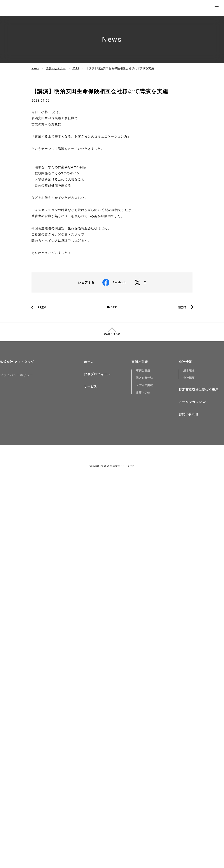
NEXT (182, 684)
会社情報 (185, 738)
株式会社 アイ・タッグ (17, 738)
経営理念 (189, 747)
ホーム (89, 738)
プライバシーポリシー (17, 751)
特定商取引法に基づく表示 (199, 766)
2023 (76, 68)
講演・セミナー (56, 68)
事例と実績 (140, 738)
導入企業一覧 (145, 755)
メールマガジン (190, 779)
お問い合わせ (189, 791)
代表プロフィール (97, 751)
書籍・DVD (143, 769)
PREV (42, 684)
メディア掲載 (145, 762)
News (35, 68)
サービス (91, 763)
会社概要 (189, 755)
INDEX (112, 684)
